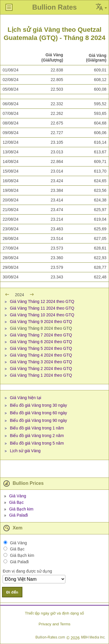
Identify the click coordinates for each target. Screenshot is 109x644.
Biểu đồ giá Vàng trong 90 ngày (39, 420)
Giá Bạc (16, 502)
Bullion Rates (54, 7)
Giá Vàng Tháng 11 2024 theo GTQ (42, 308)
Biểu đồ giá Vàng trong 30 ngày (39, 405)
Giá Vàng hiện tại (26, 398)
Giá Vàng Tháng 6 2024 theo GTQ (41, 342)
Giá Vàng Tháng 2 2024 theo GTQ (41, 368)
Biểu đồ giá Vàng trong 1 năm (37, 428)
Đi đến (12, 592)
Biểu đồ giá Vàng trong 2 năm (37, 436)
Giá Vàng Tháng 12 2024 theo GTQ (42, 301)
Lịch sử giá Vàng (25, 451)
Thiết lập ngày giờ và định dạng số (54, 613)
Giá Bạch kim (21, 509)
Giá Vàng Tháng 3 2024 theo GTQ (41, 362)
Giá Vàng (17, 496)
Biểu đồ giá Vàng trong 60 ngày (39, 413)
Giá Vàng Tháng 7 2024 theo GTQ (41, 335)
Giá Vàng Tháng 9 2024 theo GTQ (41, 322)
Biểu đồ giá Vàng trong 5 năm (37, 443)
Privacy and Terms (54, 624)
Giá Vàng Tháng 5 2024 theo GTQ (41, 348)
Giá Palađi (18, 515)
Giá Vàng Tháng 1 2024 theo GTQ (41, 375)
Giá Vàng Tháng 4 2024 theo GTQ (41, 355)
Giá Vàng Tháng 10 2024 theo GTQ (42, 315)
